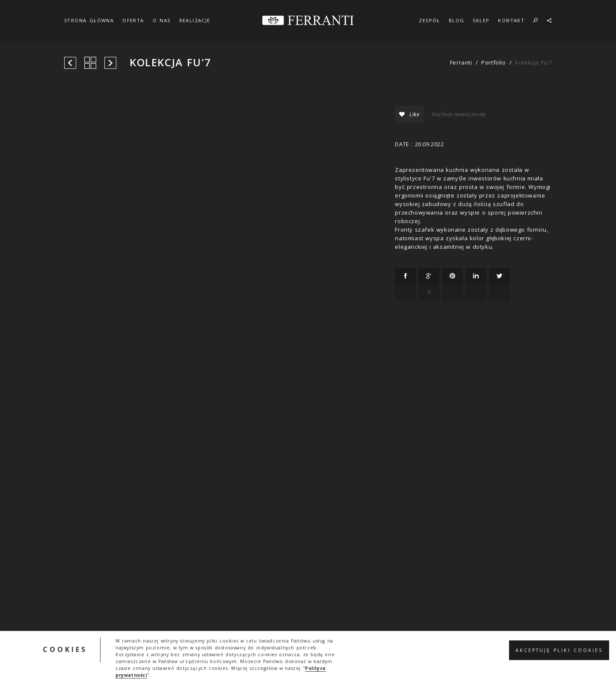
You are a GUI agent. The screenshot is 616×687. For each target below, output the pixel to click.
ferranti (461, 62)
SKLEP (481, 20)
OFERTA (133, 20)
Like (409, 114)
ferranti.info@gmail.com (122, 470)
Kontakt (80, 498)
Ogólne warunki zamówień (287, 484)
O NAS (162, 20)
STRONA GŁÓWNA (89, 20)
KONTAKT (511, 20)
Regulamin (260, 508)
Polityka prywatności (278, 532)
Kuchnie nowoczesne (459, 114)
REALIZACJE (195, 20)
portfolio (493, 62)
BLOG (457, 20)
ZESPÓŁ (429, 20)
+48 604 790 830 (117, 480)
